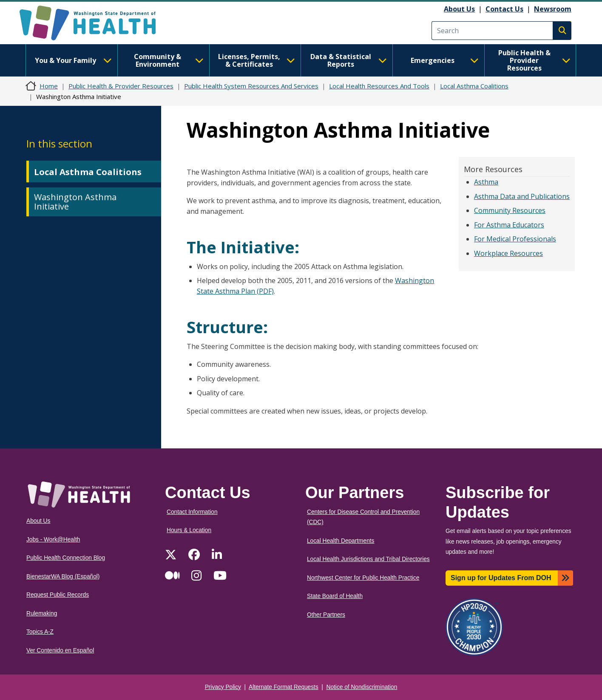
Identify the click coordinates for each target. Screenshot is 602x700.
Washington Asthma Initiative (75, 202)
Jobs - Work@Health (53, 540)
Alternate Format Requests (284, 687)
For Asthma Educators (509, 225)
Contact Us (504, 9)
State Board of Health (335, 596)
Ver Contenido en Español (60, 650)
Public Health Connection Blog (66, 558)
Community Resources (510, 210)
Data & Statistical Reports (349, 60)
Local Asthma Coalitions (474, 86)
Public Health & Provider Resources (534, 60)
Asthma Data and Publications (522, 196)
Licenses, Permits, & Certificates (257, 60)
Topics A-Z (40, 632)
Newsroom (553, 9)
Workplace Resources (508, 253)
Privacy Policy (223, 687)
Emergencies (445, 60)
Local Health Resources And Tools (379, 86)
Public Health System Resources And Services (251, 86)
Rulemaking (42, 614)
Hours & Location (189, 530)
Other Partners (326, 615)
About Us (459, 9)
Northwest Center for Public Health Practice (363, 578)
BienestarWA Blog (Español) (63, 577)
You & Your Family (73, 60)
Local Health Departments (341, 541)
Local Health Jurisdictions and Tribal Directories (368, 559)
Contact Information (192, 512)
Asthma (486, 182)
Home (49, 86)
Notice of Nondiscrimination (362, 687)
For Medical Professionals (515, 239)
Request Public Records (58, 595)
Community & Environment (169, 60)
